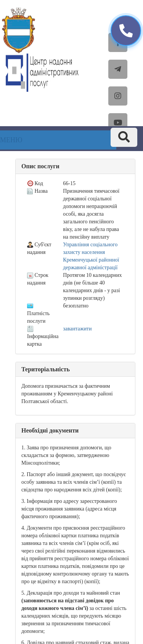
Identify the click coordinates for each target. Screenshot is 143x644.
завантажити (77, 329)
